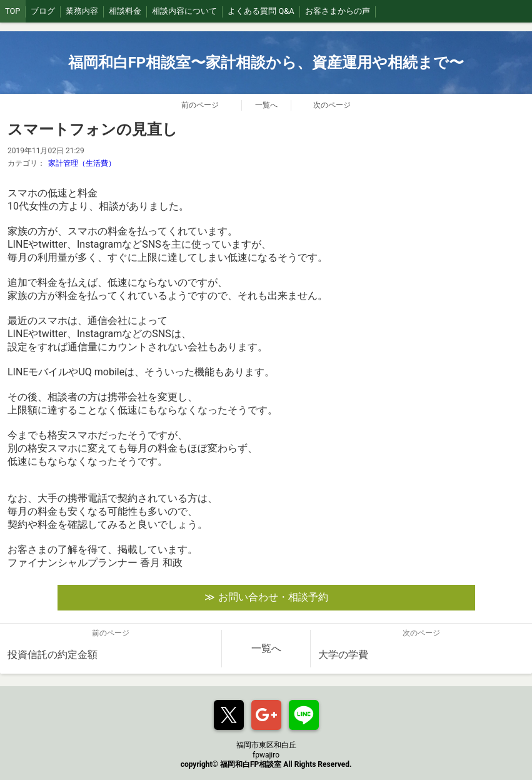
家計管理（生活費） (82, 163)
